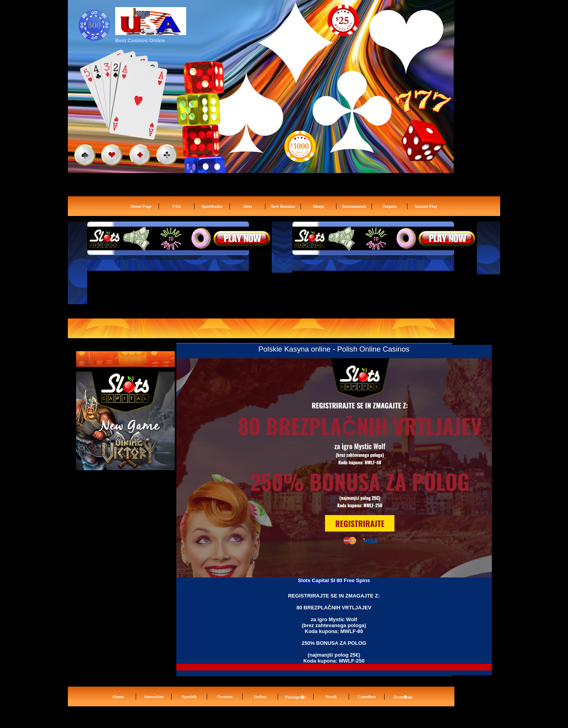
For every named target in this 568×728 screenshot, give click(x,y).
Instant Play (426, 206)
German (225, 696)
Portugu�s (296, 697)
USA (176, 206)
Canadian (367, 696)
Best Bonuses (283, 206)
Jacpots (390, 206)
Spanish (189, 696)
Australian (153, 696)
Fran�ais (403, 697)
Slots (248, 206)
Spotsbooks (212, 206)
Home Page (141, 206)
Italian (260, 696)
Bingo (319, 206)
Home (118, 696)
